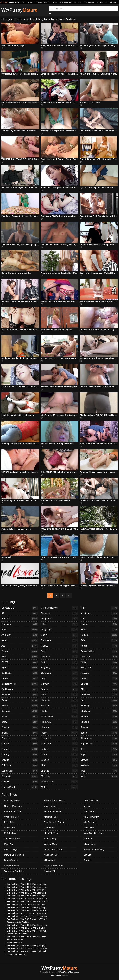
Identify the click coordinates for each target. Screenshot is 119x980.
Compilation (20, 771)
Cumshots (59, 613)
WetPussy (19, 10)
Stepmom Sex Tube (14, 871)
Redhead (99, 657)
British (20, 733)
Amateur (20, 619)
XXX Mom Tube (102, 2)
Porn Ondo (89, 828)
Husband (59, 727)
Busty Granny (11, 860)
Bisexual (20, 695)
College (20, 760)
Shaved (99, 684)
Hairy (59, 695)
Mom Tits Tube (51, 833)
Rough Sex (99, 668)
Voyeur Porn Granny (54, 849)
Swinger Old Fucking (94, 849)
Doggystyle (59, 630)
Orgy (99, 619)
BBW (20, 657)
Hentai (59, 711)
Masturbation (59, 782)
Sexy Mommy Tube (53, 866)
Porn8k (87, 860)
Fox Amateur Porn (13, 811)
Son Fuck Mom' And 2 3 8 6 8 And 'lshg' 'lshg (26, 937)
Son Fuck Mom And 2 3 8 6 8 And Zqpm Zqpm (27, 948)
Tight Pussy (99, 744)
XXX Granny (50, 839)
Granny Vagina (12, 866)
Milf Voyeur (49, 860)
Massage (59, 776)
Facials (59, 646)
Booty (20, 722)
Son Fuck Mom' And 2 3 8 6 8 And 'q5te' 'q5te (27, 884)
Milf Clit (87, 855)
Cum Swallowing (59, 608)
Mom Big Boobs (12, 801)
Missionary (99, 613)
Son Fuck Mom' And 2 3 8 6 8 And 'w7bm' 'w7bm (28, 902)
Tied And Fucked (14, 943)
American (20, 624)
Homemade (59, 717)
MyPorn (87, 806)
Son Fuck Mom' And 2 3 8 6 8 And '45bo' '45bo (27, 931)
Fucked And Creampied (17, 934)
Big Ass (20, 668)
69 (20, 613)
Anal (20, 630)
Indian (59, 733)
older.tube (30, 2)
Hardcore (59, 706)
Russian (99, 673)
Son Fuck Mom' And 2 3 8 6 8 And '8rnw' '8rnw (27, 887)
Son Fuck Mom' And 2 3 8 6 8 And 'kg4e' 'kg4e (27, 925)
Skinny (99, 689)
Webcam (99, 765)
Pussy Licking (99, 651)
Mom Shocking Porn (94, 833)
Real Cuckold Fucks (54, 822)
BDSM (20, 662)
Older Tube (79, 2)
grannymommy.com (17, 2)
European (59, 640)
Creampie (20, 776)
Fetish (59, 662)
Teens (99, 733)
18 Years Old (20, 608)
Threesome (99, 738)
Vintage (99, 760)
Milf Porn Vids (90, 822)
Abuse (65, 975)
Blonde (20, 706)
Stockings (99, 711)
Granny (59, 689)
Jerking (59, 749)
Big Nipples (20, 689)
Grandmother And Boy (17, 954)
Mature (59, 787)
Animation (20, 635)
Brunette (20, 738)
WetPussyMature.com (70, 972)
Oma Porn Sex (57, 2)
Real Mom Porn (91, 817)
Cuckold (20, 782)
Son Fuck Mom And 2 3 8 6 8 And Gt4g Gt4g (26, 893)
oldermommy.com (43, 2)
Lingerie (59, 771)
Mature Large (11, 849)
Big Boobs (20, 673)
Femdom (59, 657)
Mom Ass (112, 2)
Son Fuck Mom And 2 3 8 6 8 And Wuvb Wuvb (27, 899)
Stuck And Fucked (15, 940)
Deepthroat (59, 619)
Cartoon (20, 744)
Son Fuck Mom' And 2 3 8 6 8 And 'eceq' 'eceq (27, 910)
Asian (20, 640)
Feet (59, 651)
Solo (99, 700)
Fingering (59, 668)
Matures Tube (51, 817)
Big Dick (20, 678)
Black (20, 700)
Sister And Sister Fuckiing (18, 922)
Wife (99, 776)
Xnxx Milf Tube (51, 855)
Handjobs (59, 700)
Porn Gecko (89, 811)
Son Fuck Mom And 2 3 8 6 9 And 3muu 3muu (27, 905)
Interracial (59, 738)
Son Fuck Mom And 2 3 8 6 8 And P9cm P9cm (27, 916)
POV (99, 640)
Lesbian (59, 760)
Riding (99, 662)
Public (99, 646)
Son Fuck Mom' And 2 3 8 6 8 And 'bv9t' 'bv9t (27, 890)
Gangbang (59, 673)
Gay (59, 678)
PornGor (88, 839)
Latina (59, 755)
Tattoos (99, 727)
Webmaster (56, 975)
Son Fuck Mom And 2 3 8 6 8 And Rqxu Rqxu (27, 913)
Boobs (20, 717)
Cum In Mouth (20, 787)
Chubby (20, 755)
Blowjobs (20, 711)
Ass (20, 646)
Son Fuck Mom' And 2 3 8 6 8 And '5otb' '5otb (27, 951)
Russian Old (50, 871)
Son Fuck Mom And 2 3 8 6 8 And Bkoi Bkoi (26, 928)
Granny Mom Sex (13, 806)
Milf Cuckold (90, 2)
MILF (99, 608)
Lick (59, 765)
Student (99, 717)
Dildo (59, 624)
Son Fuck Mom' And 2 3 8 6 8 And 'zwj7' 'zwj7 (27, 919)
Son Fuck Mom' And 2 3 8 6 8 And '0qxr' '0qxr (27, 907)
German (59, 684)
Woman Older (51, 844)
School (99, 678)
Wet (99, 771)
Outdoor (99, 624)
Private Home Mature (54, 801)
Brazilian (20, 727)
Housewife (59, 722)
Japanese (59, 744)
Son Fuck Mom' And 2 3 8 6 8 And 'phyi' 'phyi (26, 945)
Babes (20, 651)
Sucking (99, 722)
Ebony (59, 635)
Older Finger (50, 806)
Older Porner (90, 844)
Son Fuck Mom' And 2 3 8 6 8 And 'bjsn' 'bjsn (26, 896)
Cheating (20, 749)
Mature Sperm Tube (14, 855)
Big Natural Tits (20, 684)
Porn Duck (49, 828)
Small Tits (99, 695)
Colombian (20, 765)
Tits (99, 749)
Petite (99, 630)
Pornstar (99, 635)
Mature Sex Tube (52, 811)
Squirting (99, 706)
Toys (99, 755)
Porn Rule (68, 2)
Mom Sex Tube (91, 801)
